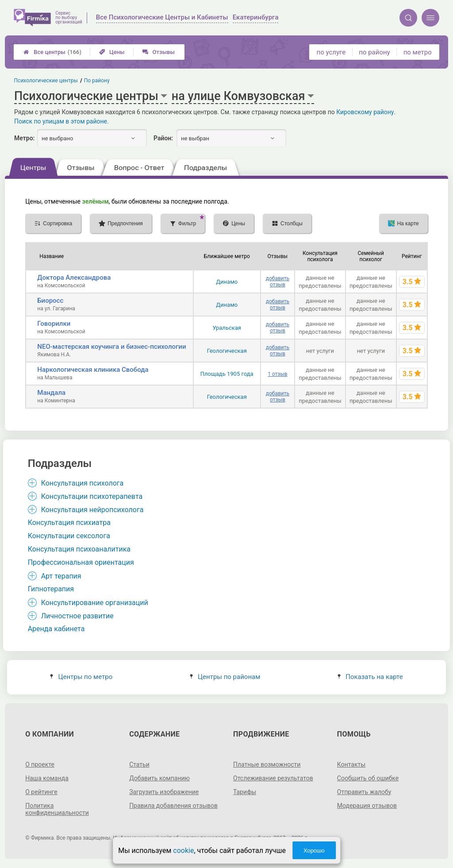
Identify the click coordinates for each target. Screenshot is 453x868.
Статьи (139, 764)
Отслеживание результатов (273, 778)
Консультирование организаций (95, 603)
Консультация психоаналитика (79, 549)
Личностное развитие (77, 616)
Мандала (51, 393)
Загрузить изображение (164, 792)
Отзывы (159, 52)
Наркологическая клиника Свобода (93, 370)
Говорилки (54, 324)
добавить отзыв (278, 282)
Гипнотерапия (51, 589)
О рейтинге (41, 792)
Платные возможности (267, 764)
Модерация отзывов (367, 806)
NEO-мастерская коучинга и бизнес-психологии (111, 347)
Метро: (24, 138)
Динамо (227, 282)
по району (374, 52)
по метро (418, 52)
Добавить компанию (159, 778)
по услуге (331, 52)
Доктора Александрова (74, 278)
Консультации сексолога (69, 536)
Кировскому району (365, 112)
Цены (112, 52)
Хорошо (314, 851)
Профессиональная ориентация (81, 562)
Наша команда (47, 778)
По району (97, 81)
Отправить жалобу (364, 792)
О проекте (40, 764)
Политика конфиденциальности (57, 809)
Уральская (227, 328)
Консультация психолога (83, 483)
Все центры (52, 52)
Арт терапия (61, 576)
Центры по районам (225, 677)
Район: (163, 138)
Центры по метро (81, 677)
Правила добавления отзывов (173, 806)
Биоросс (50, 301)
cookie (183, 851)
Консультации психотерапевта (92, 496)
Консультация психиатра (69, 523)
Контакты (351, 764)
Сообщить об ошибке (368, 778)
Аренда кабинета (56, 629)
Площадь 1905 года (227, 374)
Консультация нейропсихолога (92, 510)
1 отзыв (277, 374)
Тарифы (245, 792)
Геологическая (227, 351)
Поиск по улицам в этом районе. (61, 121)
